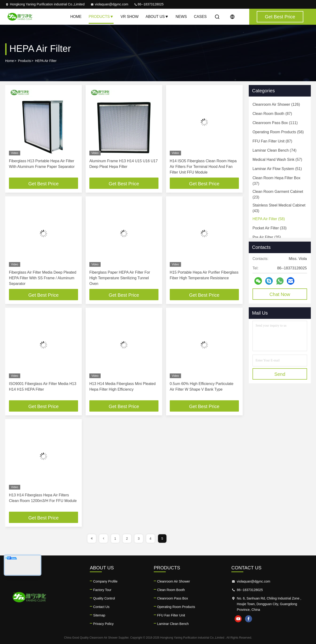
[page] (92, 539)
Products (101, 17)
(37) (276, 181)
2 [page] (127, 539)
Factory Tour (102, 590)
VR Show (130, 17)
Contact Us (101, 607)
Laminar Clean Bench (173, 624)
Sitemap (99, 615)
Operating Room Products (176, 607)
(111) (275, 123)
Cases (200, 17)
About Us (157, 17)
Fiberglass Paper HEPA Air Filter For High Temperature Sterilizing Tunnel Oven (120, 278)
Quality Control (104, 598)
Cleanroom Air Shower (174, 581)
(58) (269, 219)
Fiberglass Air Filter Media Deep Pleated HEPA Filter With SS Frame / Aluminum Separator (43, 278)
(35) (267, 237)
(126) (276, 104)
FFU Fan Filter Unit (171, 615)
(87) (272, 114)
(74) (275, 150)
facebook (249, 619)
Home (76, 17)
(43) (279, 208)
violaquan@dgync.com (109, 4)
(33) (270, 228)
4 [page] (150, 539)
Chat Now (280, 294)
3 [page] (139, 539)
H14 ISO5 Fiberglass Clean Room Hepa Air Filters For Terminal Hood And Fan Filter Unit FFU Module (203, 167)
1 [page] (115, 539)
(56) (278, 132)
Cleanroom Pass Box (173, 598)
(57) (277, 160)
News (181, 17)
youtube (238, 619)
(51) (277, 169)
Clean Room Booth (171, 590)
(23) (278, 194)
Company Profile (105, 581)
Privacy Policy (103, 624)
